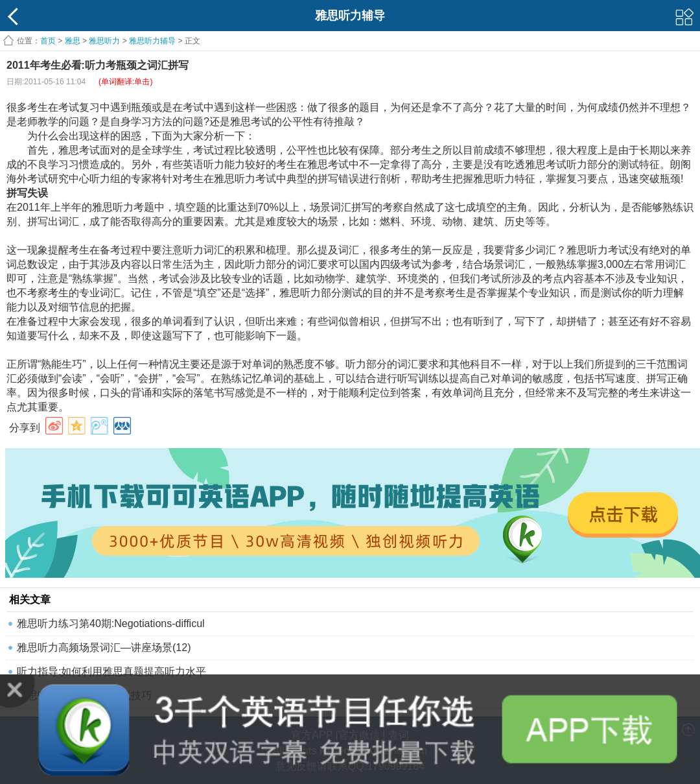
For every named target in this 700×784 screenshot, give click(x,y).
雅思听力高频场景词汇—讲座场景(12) (104, 647)
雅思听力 (104, 41)
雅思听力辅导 (152, 41)
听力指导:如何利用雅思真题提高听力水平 (111, 671)
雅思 (73, 41)
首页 (48, 41)
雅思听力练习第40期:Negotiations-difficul (111, 624)
